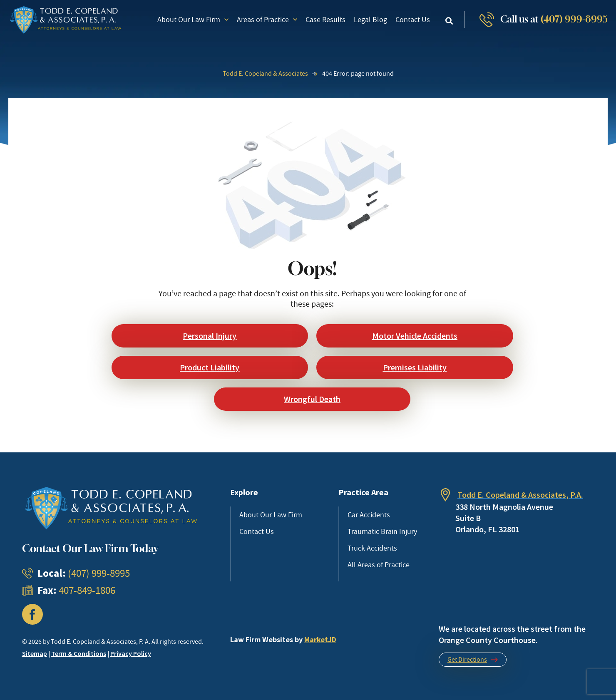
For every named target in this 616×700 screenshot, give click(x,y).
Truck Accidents (372, 548)
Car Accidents (369, 515)
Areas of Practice (267, 20)
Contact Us (413, 20)
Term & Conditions (79, 653)
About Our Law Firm (193, 20)
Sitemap (35, 653)
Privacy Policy (131, 653)
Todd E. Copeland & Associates (265, 74)
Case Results (325, 20)
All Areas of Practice (379, 565)
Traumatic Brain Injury (382, 531)
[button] (449, 21)
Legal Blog (370, 20)
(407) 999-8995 (574, 19)
